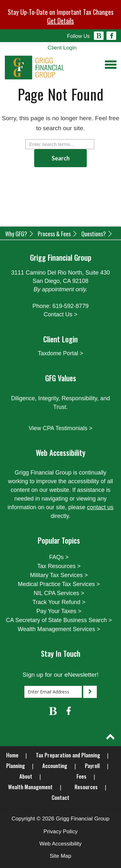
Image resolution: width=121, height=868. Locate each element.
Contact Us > (60, 314)
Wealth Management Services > (59, 629)
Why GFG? (20, 234)
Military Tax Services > (59, 575)
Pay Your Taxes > (59, 611)
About (26, 776)
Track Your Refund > (59, 602)
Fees (81, 776)
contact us (100, 507)
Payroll (92, 766)
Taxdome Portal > (60, 353)
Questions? (97, 234)
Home (12, 755)
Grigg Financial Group (83, 819)
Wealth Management (30, 787)
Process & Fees (58, 234)
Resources (86, 787)
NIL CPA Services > (59, 593)
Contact (60, 797)
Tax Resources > (59, 566)
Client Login (62, 48)
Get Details (60, 21)
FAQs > (59, 557)
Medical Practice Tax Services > (59, 584)
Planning (15, 766)
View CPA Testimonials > (61, 428)
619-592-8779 (70, 306)
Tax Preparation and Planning (68, 755)
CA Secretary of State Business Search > (59, 620)
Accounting (55, 766)
